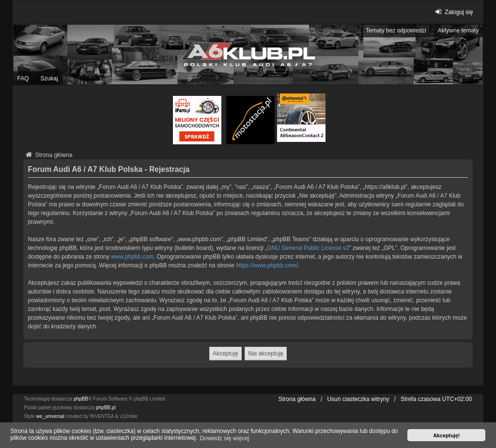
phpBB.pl (106, 408)
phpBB (81, 399)
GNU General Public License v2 (308, 248)
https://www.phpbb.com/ (267, 265)
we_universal (50, 416)
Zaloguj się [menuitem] (453, 12)
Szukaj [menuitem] (49, 78)
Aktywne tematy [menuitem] (458, 31)
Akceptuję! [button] (446, 435)
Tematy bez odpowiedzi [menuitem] (396, 31)
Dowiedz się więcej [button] (225, 438)
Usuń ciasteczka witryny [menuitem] (358, 399)
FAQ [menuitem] (23, 78)
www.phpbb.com (132, 257)
